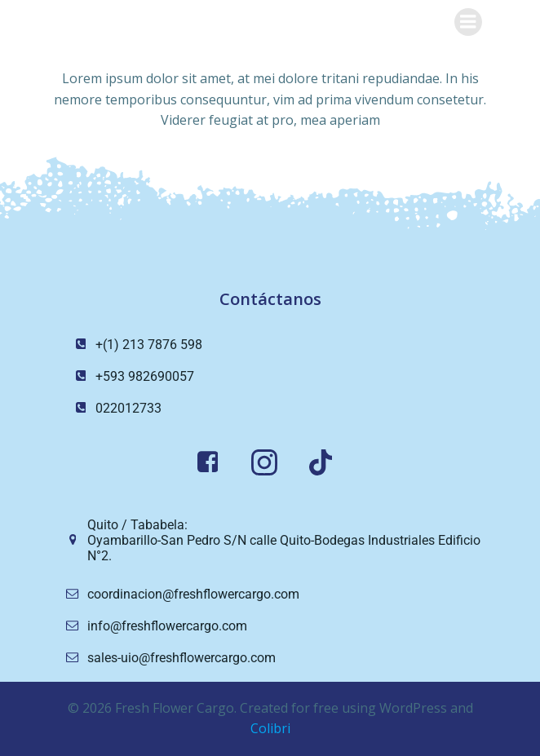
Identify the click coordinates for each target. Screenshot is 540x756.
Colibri (270, 728)
